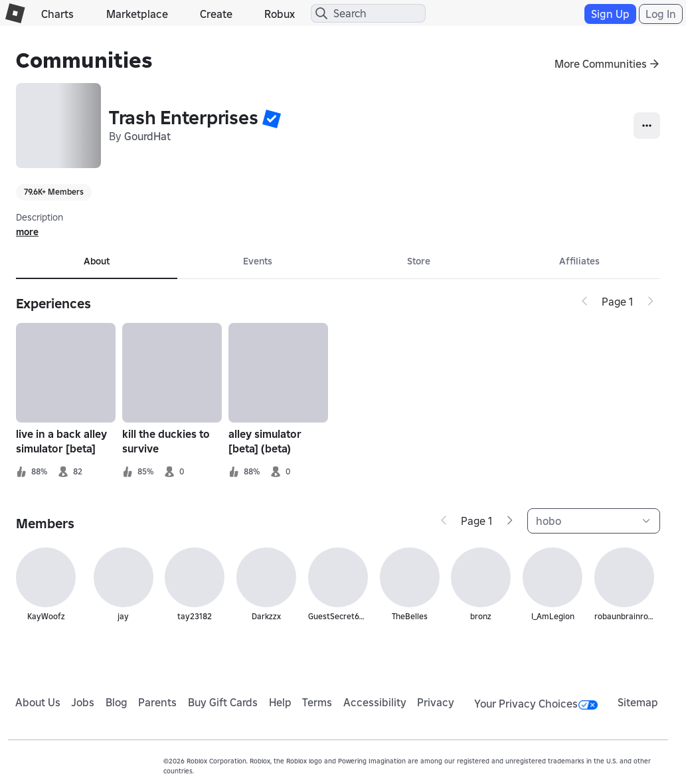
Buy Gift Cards (223, 702)
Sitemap (638, 702)
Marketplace (137, 14)
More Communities (601, 64)
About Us (38, 702)
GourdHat (147, 136)
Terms (317, 702)
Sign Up (610, 14)
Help (280, 702)
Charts (57, 14)
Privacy (436, 702)
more (27, 232)
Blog (117, 702)
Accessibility (375, 702)
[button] (272, 118)
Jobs (83, 702)
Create (216, 14)
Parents (157, 702)
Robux (280, 14)
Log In (661, 14)
